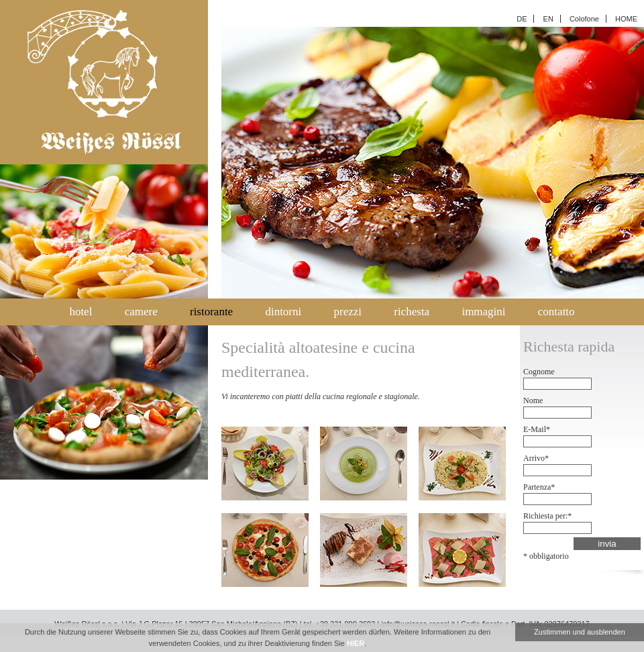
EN (548, 19)
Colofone (584, 19)
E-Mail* (537, 429)
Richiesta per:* (547, 516)
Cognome (539, 372)
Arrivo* (536, 458)
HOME (626, 19)
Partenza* (539, 487)
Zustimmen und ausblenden (580, 632)
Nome (533, 400)
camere (141, 312)
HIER (356, 643)
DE (522, 19)
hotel (80, 312)
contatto (556, 312)
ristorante (211, 312)
